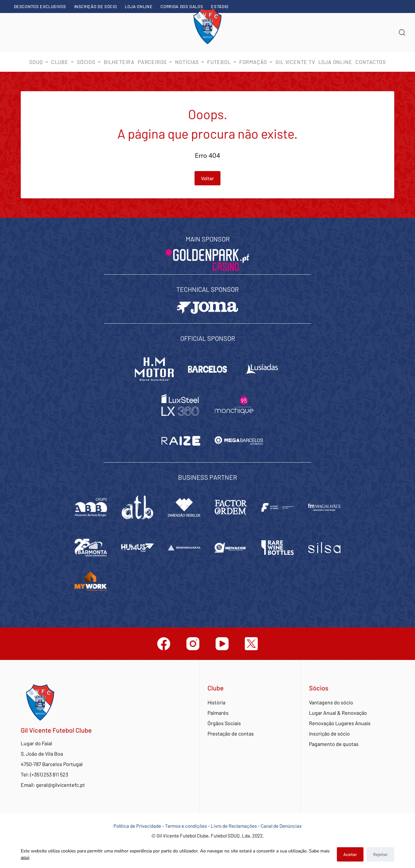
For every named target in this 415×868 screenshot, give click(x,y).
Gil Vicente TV (295, 62)
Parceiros (156, 62)
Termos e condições (186, 826)
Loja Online (139, 6)
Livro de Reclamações (234, 826)
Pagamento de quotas (334, 744)
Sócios (89, 62)
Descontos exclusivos (40, 6)
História (216, 702)
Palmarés (218, 713)
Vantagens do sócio (331, 702)
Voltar (207, 178)
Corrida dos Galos (182, 6)
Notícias (190, 62)
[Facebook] (164, 644)
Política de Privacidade (137, 826)
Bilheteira (119, 62)
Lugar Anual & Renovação (338, 713)
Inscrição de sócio (96, 6)
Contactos (370, 62)
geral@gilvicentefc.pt (60, 785)
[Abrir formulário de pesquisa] (402, 32)
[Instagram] (193, 644)
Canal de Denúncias (281, 826)
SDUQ (39, 62)
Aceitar (350, 854)
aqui (25, 857)
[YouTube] (222, 644)
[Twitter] (251, 644)
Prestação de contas (231, 733)
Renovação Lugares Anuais (340, 723)
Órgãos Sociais (224, 723)
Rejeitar (380, 854)
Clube (63, 62)
